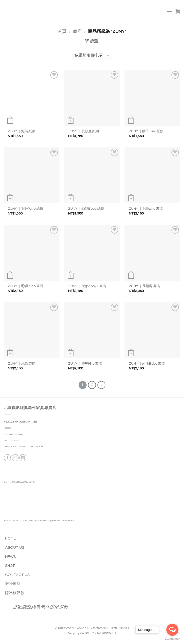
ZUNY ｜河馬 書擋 (22, 364)
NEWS (11, 557)
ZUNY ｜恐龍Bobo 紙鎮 (86, 209)
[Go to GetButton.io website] (172, 639)
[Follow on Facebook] (7, 458)
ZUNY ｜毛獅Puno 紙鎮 (25, 209)
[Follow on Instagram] (15, 458)
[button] (169, 11)
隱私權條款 (15, 593)
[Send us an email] (23, 458)
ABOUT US (15, 547)
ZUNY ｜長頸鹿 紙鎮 (84, 131)
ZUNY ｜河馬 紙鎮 (22, 131)
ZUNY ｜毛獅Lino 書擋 (146, 209)
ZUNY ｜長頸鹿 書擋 (144, 286)
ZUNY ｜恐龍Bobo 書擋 (147, 364)
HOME (10, 538)
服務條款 (13, 584)
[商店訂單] (92, 55)
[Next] (102, 385)
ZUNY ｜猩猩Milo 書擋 (85, 364)
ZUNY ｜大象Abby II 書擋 (87, 286)
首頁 (62, 31)
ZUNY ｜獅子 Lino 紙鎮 (146, 131)
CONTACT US (17, 575)
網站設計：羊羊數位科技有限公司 (98, 633)
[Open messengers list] (172, 630)
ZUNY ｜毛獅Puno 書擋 (25, 286)
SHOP (10, 566)
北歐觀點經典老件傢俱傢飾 (40, 607)
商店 (77, 31)
